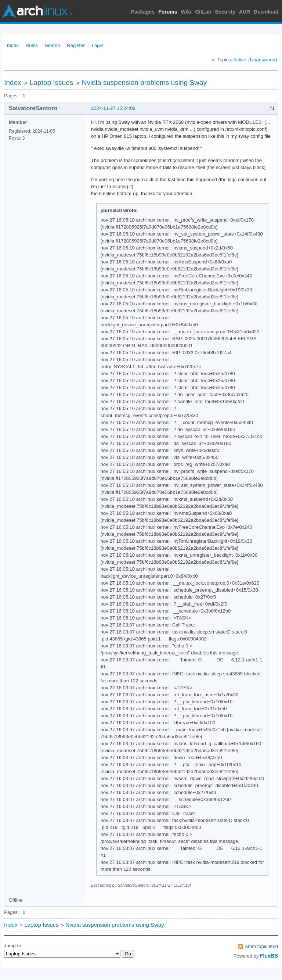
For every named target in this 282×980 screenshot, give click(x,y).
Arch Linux (37, 11)
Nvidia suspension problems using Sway (144, 82)
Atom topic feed (261, 946)
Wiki (186, 12)
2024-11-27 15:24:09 (113, 108)
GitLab (203, 12)
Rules (32, 45)
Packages (143, 12)
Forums (168, 12)
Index (13, 45)
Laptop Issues (51, 82)
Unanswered (263, 60)
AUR (245, 12)
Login (98, 45)
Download (266, 12)
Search (52, 45)
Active (240, 60)
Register (76, 45)
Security (225, 12)
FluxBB (269, 956)
